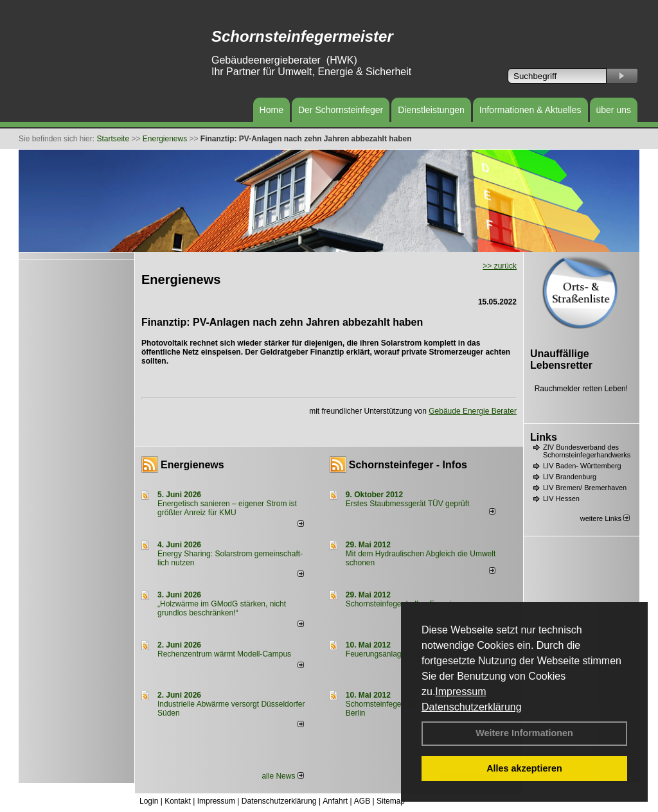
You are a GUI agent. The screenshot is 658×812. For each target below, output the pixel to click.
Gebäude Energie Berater (473, 411)
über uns (614, 110)
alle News (282, 776)
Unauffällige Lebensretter (561, 359)
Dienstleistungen (431, 110)
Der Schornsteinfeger (341, 110)
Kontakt (178, 801)
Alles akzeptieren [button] (524, 768)
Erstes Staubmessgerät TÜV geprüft (408, 504)
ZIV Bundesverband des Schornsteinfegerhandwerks (587, 451)
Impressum (460, 692)
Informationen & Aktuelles (530, 110)
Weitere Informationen (524, 733)
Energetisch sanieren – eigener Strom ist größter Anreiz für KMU (227, 508)
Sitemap (391, 801)
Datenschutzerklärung (472, 707)
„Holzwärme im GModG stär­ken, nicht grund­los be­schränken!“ (222, 608)
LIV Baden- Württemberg (582, 466)
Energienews (192, 465)
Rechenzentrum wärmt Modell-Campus (224, 654)
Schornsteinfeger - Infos (408, 465)
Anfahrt (335, 801)
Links (544, 437)
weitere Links (605, 518)
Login (149, 801)
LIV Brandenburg (570, 477)
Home (271, 110)
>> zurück (500, 266)
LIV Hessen (561, 499)
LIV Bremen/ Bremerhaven (585, 488)
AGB (362, 801)
